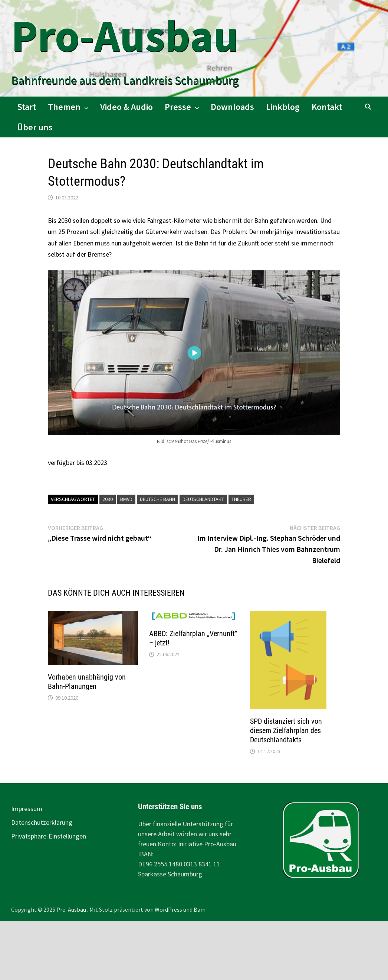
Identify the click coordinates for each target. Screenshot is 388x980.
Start (27, 107)
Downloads (232, 107)
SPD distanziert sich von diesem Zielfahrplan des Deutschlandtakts (286, 730)
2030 (108, 499)
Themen (64, 107)
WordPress (168, 909)
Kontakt (327, 107)
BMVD (126, 499)
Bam (200, 909)
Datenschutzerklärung (42, 822)
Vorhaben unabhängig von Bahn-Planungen (87, 682)
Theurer (241, 499)
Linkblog (283, 107)
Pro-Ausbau (125, 35)
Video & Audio (126, 107)
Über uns (35, 127)
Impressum (27, 809)
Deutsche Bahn (157, 499)
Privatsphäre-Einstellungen (49, 836)
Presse (178, 107)
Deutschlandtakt (203, 499)
